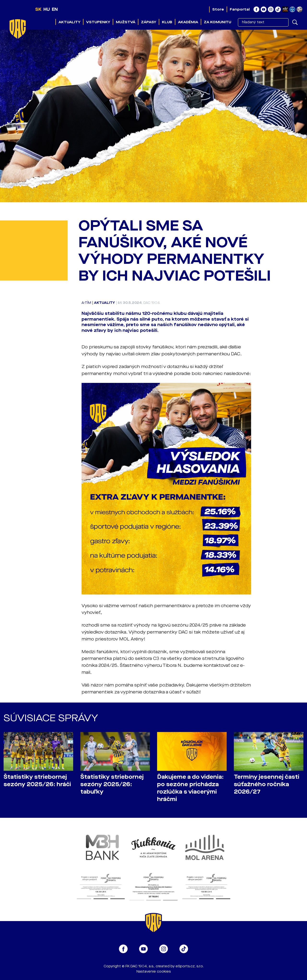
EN (55, 9)
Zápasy (149, 22)
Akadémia (188, 22)
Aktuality (69, 22)
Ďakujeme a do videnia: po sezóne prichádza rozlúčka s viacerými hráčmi (190, 788)
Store (218, 9)
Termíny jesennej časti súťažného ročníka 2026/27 (267, 784)
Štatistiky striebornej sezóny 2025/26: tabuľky (112, 784)
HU (47, 9)
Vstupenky (98, 22)
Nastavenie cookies (154, 971)
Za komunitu (218, 22)
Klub (167, 22)
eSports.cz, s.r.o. (190, 966)
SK (38, 9)
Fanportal (240, 9)
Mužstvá (126, 22)
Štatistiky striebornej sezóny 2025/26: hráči (37, 781)
